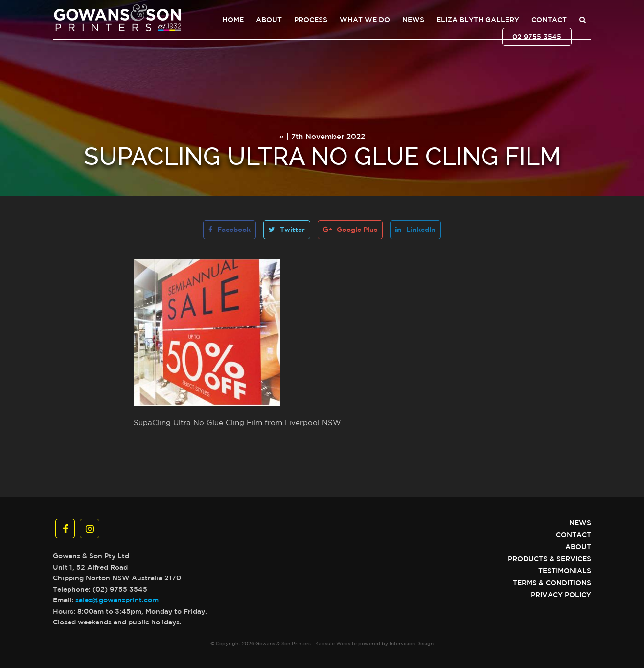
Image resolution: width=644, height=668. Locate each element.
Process (311, 20)
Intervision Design (412, 643)
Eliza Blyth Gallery (478, 20)
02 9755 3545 (537, 37)
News (413, 20)
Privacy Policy (561, 595)
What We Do (365, 20)
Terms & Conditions (552, 583)
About (269, 20)
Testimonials (565, 571)
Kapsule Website (336, 643)
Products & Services (550, 559)
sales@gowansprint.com (117, 600)
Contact (549, 20)
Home (233, 20)
